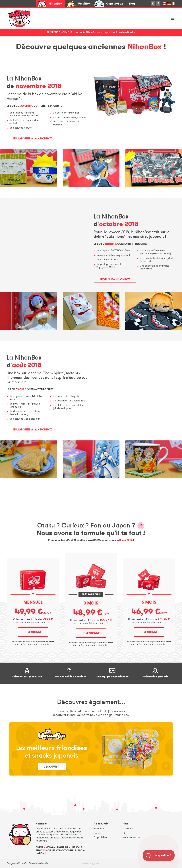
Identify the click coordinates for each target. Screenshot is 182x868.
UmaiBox (84, 4)
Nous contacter (131, 837)
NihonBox (55, 4)
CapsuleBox (114, 4)
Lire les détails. (126, 32)
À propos (128, 829)
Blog (132, 4)
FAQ (125, 833)
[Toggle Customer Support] (159, 855)
